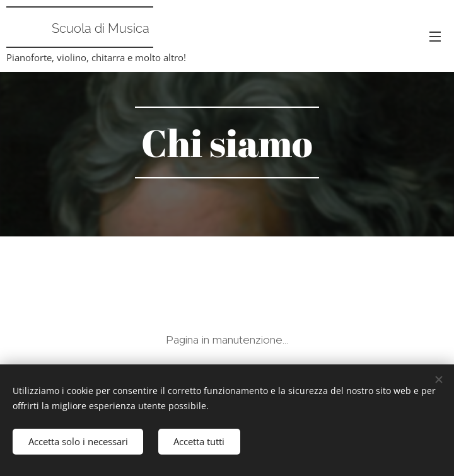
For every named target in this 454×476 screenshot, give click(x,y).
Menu (435, 37)
